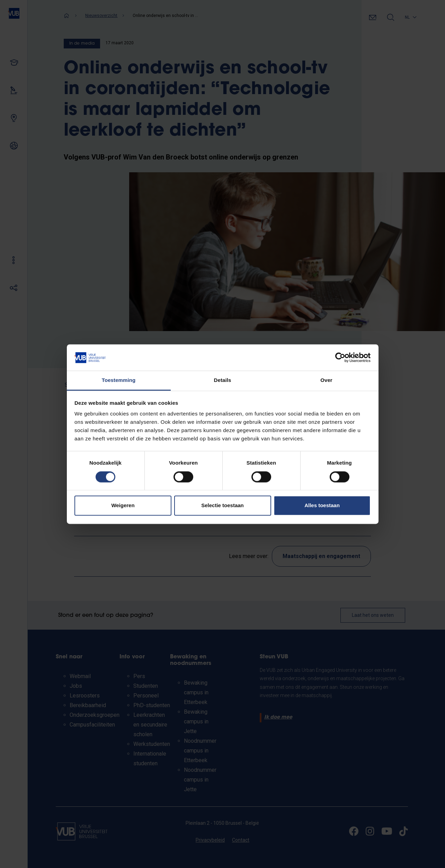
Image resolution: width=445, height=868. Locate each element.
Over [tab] (326, 380)
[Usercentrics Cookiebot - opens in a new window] (340, 357)
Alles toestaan (322, 506)
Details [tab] (223, 380)
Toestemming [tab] (119, 380)
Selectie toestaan (222, 506)
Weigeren (123, 506)
